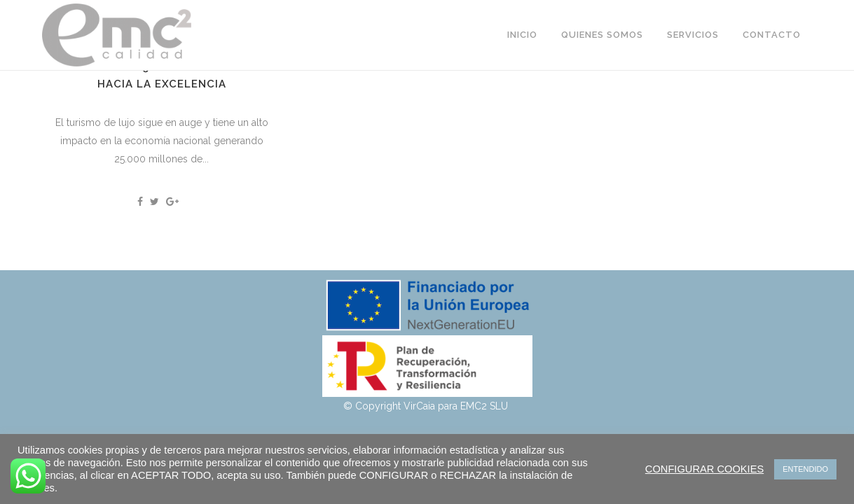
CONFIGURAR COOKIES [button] (704, 469)
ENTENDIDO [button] (805, 469)
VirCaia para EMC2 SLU (457, 406)
